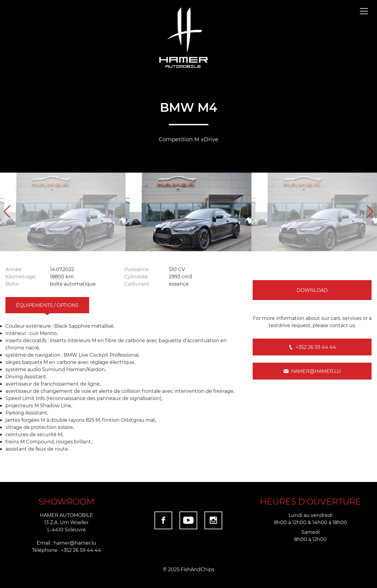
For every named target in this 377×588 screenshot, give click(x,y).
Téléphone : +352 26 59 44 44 (67, 550)
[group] (63, 212)
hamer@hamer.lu (312, 371)
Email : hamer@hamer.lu (66, 543)
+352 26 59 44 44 (312, 347)
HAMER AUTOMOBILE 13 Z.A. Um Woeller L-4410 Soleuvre (66, 522)
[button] (370, 212)
